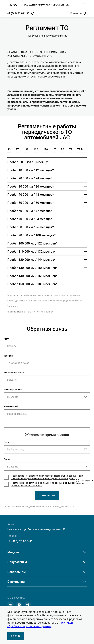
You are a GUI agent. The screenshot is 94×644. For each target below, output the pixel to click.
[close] (92, 480)
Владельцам (17, 572)
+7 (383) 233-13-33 (20, 541)
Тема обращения (12, 390)
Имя (6, 339)
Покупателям (17, 562)
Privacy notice (85, 480)
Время (7, 459)
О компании (16, 582)
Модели (13, 552)
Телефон (8, 356)
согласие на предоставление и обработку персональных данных (44, 479)
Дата (6, 442)
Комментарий (11, 406)
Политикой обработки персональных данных (53, 476)
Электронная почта (14, 373)
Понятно (16, 636)
